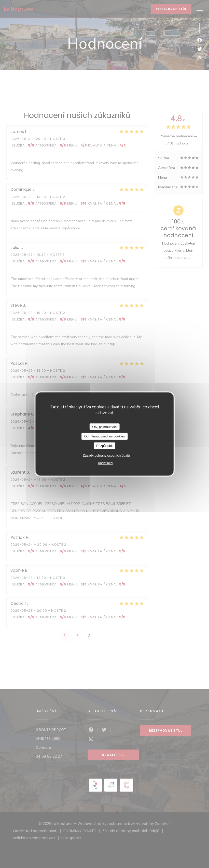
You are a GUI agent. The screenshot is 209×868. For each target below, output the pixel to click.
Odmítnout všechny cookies (105, 436)
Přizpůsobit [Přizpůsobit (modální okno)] (104, 445)
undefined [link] (105, 463)
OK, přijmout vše (104, 427)
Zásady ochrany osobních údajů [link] (106, 455)
